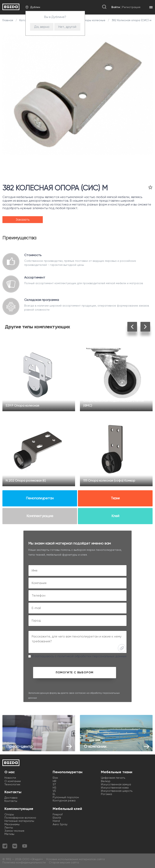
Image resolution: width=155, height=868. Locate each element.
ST (54, 784)
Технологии (12, 784)
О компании (13, 781)
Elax (55, 778)
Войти (116, 7)
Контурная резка (64, 800)
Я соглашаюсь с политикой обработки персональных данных (77, 656)
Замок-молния (14, 831)
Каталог (25, 20)
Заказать (23, 220)
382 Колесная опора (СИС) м (131, 20)
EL (54, 794)
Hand (56, 821)
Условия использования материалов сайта (75, 859)
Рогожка (106, 794)
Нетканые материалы (19, 821)
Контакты (11, 801)
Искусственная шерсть (117, 791)
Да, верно (42, 27)
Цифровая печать (113, 778)
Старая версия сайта (64, 862)
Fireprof (58, 814)
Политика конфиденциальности (24, 862)
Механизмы (12, 824)
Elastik (57, 818)
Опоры (9, 814)
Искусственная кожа (115, 788)
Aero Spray (60, 824)
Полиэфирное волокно (20, 818)
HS (54, 788)
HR (54, 781)
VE (54, 791)
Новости (10, 778)
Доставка (11, 798)
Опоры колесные (94, 20)
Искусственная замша (116, 784)
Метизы (9, 834)
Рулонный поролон (66, 797)
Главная (8, 20)
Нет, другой (67, 27)
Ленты (9, 827)
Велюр (106, 781)
